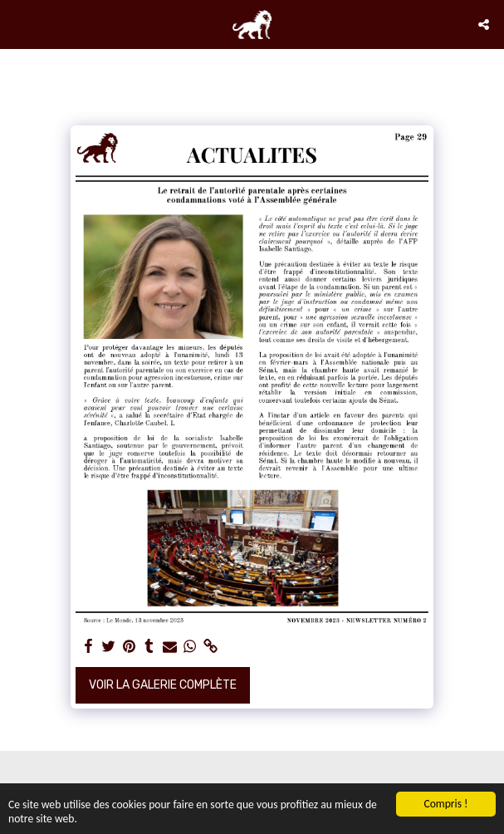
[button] (18, 24)
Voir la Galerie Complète (163, 685)
